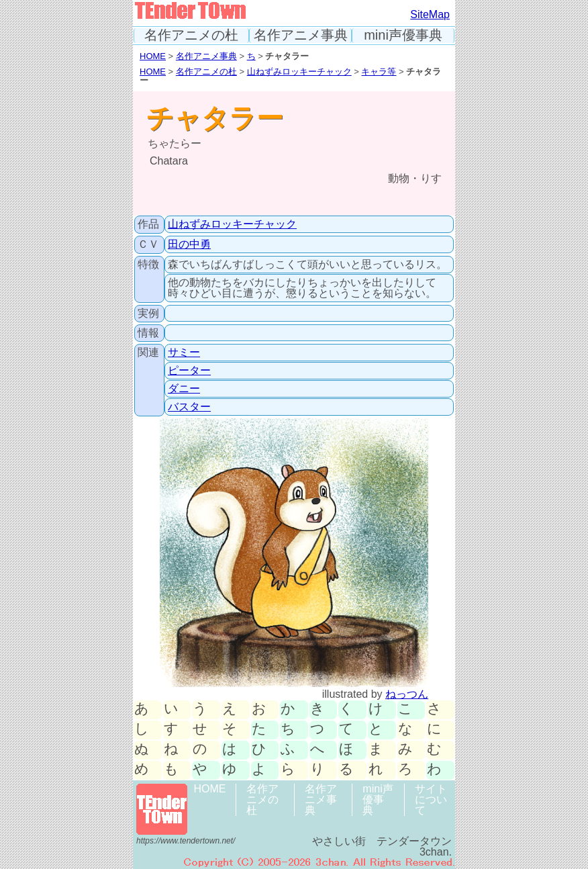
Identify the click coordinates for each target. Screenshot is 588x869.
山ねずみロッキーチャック (299, 72)
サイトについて (431, 799)
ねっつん (407, 694)
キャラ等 (379, 72)
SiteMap (430, 14)
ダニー (184, 388)
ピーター (189, 370)
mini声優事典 (403, 35)
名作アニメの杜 (191, 35)
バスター (189, 407)
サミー (184, 352)
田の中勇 (189, 244)
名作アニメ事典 (301, 35)
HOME (153, 56)
